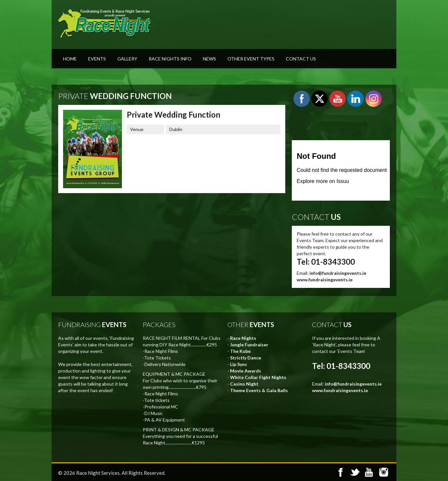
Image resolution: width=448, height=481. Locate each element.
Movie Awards (246, 371)
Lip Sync (239, 364)
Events (97, 59)
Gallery (127, 59)
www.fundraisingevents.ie (325, 280)
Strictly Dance (246, 358)
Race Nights (243, 338)
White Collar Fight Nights (258, 377)
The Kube (240, 351)
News (209, 59)
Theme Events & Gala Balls (259, 390)
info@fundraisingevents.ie (338, 273)
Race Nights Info (170, 59)
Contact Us (301, 59)
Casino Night (244, 384)
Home (70, 59)
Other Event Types (251, 59)
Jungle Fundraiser (249, 345)
